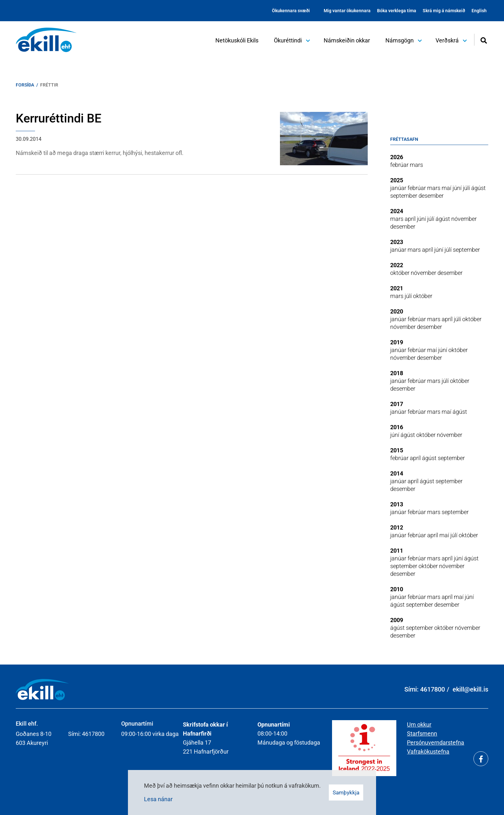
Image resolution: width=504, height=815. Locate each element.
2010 (397, 589)
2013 (397, 504)
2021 (397, 288)
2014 (397, 473)
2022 (397, 265)
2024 (397, 211)
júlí (467, 188)
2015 (397, 450)
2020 (397, 311)
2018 (397, 373)
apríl (411, 219)
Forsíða (25, 85)
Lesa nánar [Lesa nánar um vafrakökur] (158, 799)
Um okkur (419, 724)
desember (431, 196)
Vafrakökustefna (428, 752)
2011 (397, 551)
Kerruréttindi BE (59, 118)
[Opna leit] (484, 40)
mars (416, 165)
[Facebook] (481, 759)
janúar (399, 188)
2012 (397, 527)
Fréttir (49, 85)
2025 (397, 180)
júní (458, 188)
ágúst (478, 188)
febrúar (400, 165)
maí (447, 188)
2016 (397, 427)
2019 (397, 342)
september (404, 196)
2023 (397, 242)
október (401, 273)
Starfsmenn (422, 733)
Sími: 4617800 (425, 689)
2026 (397, 157)
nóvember (464, 219)
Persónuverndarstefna (436, 743)
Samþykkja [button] (346, 792)
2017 (397, 404)
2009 (397, 620)
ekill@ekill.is (470, 689)
